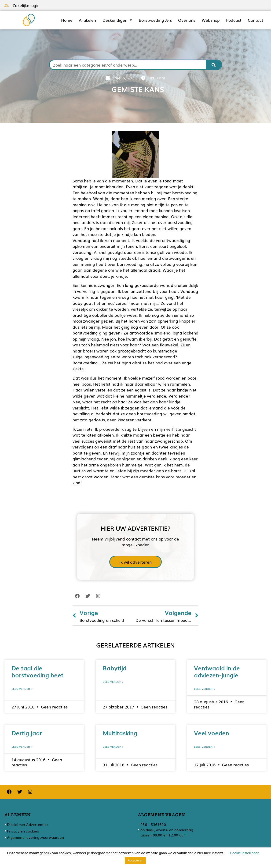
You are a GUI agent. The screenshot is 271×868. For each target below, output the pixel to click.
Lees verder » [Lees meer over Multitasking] (113, 747)
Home (67, 20)
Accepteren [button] (135, 860)
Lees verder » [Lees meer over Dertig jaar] (22, 747)
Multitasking (120, 733)
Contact (256, 20)
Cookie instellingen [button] (245, 853)
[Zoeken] (214, 65)
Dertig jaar (27, 733)
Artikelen (87, 20)
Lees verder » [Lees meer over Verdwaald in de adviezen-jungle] (205, 689)
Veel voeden (212, 733)
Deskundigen (117, 20)
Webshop (211, 20)
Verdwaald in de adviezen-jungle (217, 671)
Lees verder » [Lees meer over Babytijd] (113, 682)
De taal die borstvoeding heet (37, 671)
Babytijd (115, 668)
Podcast (234, 20)
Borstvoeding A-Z (155, 20)
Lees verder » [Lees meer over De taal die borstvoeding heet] (22, 689)
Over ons (187, 20)
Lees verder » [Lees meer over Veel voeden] (205, 747)
